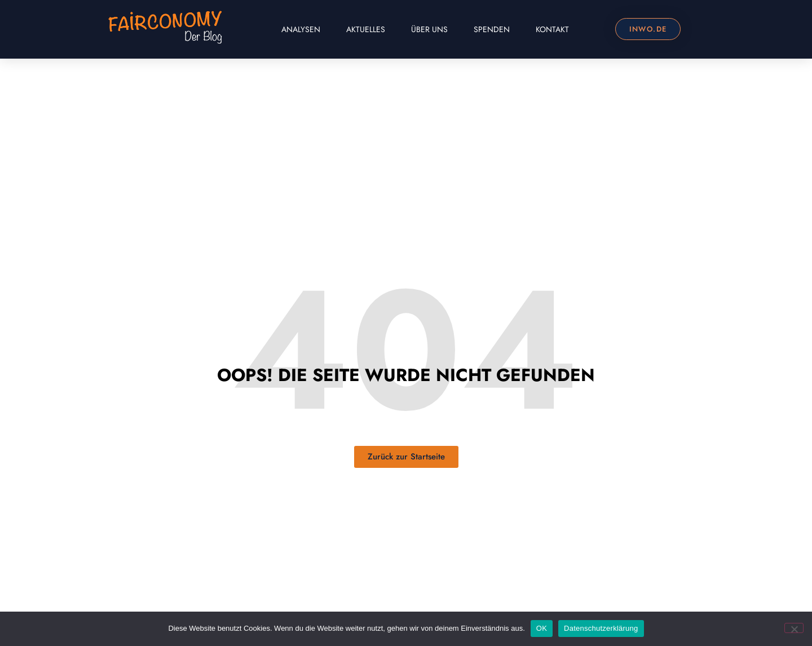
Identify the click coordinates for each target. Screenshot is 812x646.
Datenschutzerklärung (601, 628)
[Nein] (794, 628)
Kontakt (552, 29)
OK (542, 628)
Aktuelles (366, 29)
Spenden (492, 29)
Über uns (429, 29)
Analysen (301, 29)
